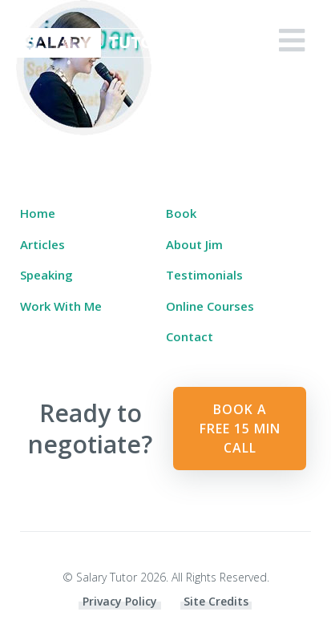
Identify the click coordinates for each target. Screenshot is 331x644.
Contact (190, 336)
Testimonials (204, 275)
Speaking (46, 275)
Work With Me (61, 306)
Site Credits (216, 601)
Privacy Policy (120, 601)
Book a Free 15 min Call (240, 429)
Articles (42, 244)
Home (38, 213)
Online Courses (210, 306)
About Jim (194, 244)
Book (181, 213)
